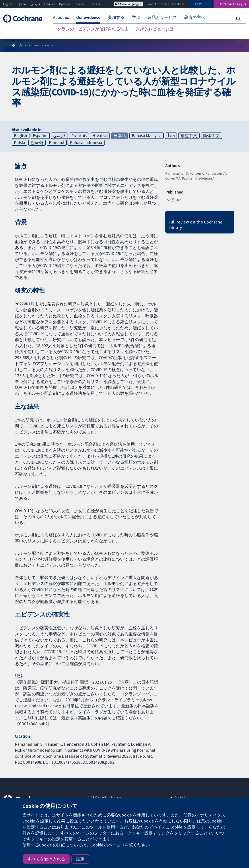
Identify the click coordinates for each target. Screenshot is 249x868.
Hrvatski (80, 4)
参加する (116, 17)
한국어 (37, 142)
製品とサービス (162, 17)
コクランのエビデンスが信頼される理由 (91, 29)
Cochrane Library (231, 4)
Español (21, 4)
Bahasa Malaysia (147, 136)
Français (50, 4)
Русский (65, 4)
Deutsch (95, 4)
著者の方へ (195, 17)
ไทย (171, 136)
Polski (19, 142)
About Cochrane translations (166, 4)
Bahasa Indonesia (86, 142)
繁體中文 (189, 136)
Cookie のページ (106, 845)
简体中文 (211, 136)
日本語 (120, 136)
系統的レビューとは (155, 29)
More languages (128, 4)
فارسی (35, 4)
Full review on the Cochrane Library (196, 225)
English (8, 4)
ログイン (201, 4)
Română (57, 142)
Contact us (182, 797)
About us (61, 17)
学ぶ (136, 17)
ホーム (17, 45)
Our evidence (88, 17)
